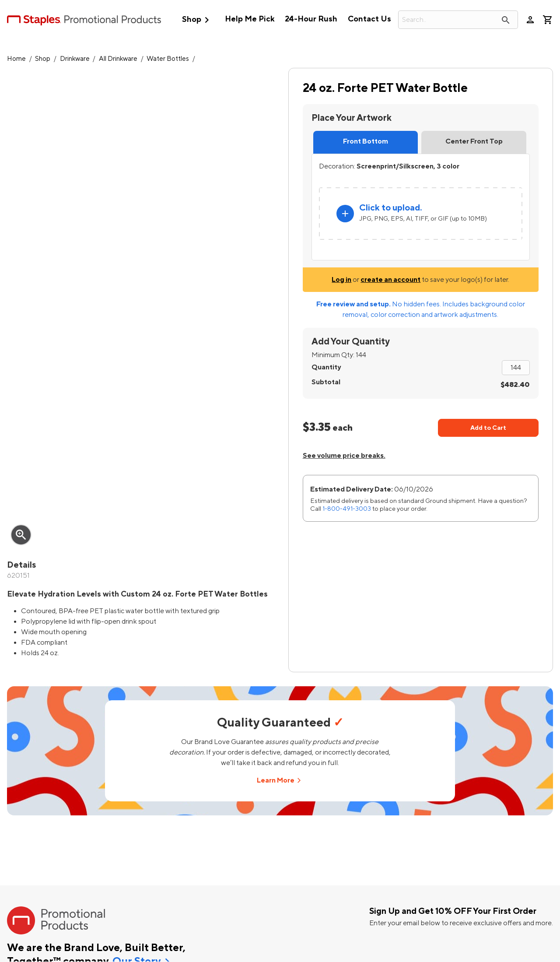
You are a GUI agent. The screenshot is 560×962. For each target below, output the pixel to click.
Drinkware (75, 59)
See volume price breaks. (344, 456)
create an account (390, 280)
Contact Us (369, 19)
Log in (341, 280)
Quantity (326, 367)
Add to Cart (488, 428)
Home (16, 59)
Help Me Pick (250, 19)
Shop (198, 20)
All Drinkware (118, 59)
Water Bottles (168, 59)
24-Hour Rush (311, 19)
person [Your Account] (530, 20)
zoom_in (21, 535)
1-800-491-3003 (347, 509)
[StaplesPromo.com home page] (84, 20)
